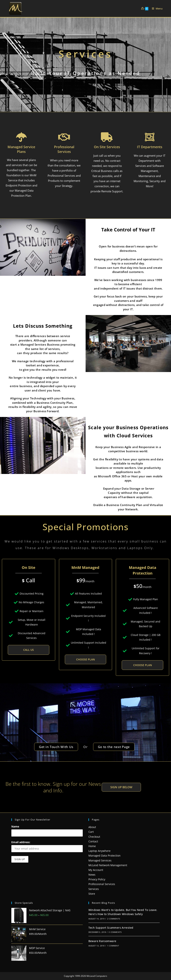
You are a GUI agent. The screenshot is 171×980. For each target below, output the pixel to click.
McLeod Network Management (108, 865)
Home (92, 846)
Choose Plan (85, 659)
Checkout (94, 837)
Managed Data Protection (104, 856)
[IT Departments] (150, 137)
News (92, 875)
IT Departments (150, 147)
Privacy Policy (97, 879)
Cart (91, 832)
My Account (96, 870)
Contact (93, 841)
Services (94, 889)
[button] (121, 787)
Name (15, 826)
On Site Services (107, 147)
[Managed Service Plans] (21, 137)
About (92, 827)
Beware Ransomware (102, 941)
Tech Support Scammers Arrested (111, 928)
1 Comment (113, 946)
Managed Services (100, 860)
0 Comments (115, 932)
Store (92, 894)
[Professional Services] (64, 137)
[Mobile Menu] (156, 8)
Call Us (29, 650)
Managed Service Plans (21, 149)
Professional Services (64, 149)
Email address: (21, 842)
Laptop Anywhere (99, 851)
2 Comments (114, 919)
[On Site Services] (107, 137)
